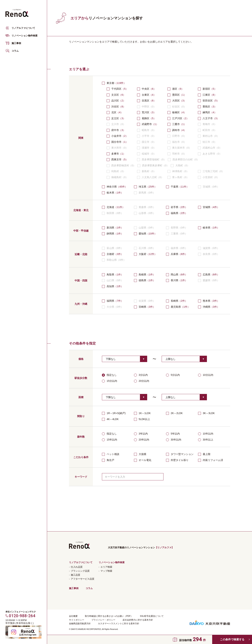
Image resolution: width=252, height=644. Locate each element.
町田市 (207, 130)
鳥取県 (110, 275)
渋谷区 (115, 107)
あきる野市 (210, 154)
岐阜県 (207, 228)
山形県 (145, 213)
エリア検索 (106, 567)
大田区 (176, 101)
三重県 (177, 234)
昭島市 (146, 130)
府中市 (115, 130)
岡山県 (175, 275)
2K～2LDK (174, 413)
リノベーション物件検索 (25, 36)
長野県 (177, 228)
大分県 (113, 307)
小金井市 (116, 136)
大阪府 (142, 254)
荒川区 (146, 112)
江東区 (206, 95)
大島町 (180, 166)
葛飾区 (146, 118)
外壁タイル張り (177, 460)
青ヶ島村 (178, 177)
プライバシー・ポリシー (103, 620)
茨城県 (209, 187)
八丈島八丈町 (150, 177)
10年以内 (206, 434)
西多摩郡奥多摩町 (153, 166)
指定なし (109, 375)
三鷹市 (176, 124)
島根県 (142, 275)
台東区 (146, 95)
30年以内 (174, 440)
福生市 (177, 142)
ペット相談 (111, 454)
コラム (15, 51)
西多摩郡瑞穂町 (152, 160)
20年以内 (142, 440)
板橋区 (176, 112)
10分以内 (206, 375)
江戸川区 (177, 118)
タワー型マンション (180, 454)
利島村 (116, 171)
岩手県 (175, 207)
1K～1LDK (142, 413)
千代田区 (116, 89)
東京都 (110, 83)
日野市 (177, 136)
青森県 (145, 207)
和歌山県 (114, 260)
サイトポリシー (77, 620)
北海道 (110, 207)
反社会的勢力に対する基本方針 (138, 620)
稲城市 (146, 154)
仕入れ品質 (77, 567)
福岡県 (110, 301)
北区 (114, 112)
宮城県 (207, 207)
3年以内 (141, 434)
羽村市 (177, 154)
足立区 (115, 118)
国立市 (146, 142)
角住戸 (108, 460)
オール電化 (143, 460)
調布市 (176, 130)
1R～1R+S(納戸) (114, 413)
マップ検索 (106, 571)
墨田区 (176, 95)
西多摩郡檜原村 (121, 166)
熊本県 (207, 301)
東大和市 (117, 148)
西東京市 (116, 159)
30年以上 (206, 440)
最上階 (204, 454)
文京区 (115, 95)
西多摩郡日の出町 (184, 160)
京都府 (110, 254)
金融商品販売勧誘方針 (80, 624)
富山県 (113, 248)
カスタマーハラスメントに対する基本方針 (119, 624)
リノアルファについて (23, 28)
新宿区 (206, 89)
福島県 (175, 213)
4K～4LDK (110, 419)
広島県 (207, 275)
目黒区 (146, 101)
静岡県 (110, 234)
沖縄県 (207, 307)
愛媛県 (209, 281)
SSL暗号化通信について (152, 616)
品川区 (115, 101)
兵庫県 (175, 254)
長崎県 (175, 301)
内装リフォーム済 (211, 460)
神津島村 (178, 171)
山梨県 (145, 228)
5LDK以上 (142, 419)
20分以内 (142, 381)
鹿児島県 (176, 307)
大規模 (140, 454)
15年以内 (110, 440)
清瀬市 (146, 148)
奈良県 (209, 254)
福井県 (177, 248)
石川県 (145, 248)
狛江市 (207, 142)
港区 (175, 89)
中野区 (146, 107)
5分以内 (173, 375)
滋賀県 (209, 248)
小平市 (146, 136)
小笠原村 (209, 177)
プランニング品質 (80, 571)
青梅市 (207, 124)
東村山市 (209, 136)
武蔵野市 (147, 124)
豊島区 (206, 107)
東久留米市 (179, 148)
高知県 (110, 286)
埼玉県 (142, 187)
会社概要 (73, 616)
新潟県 (110, 228)
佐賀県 (145, 301)
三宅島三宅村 (211, 171)
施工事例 (16, 43)
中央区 (146, 89)
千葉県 (175, 187)
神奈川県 (112, 187)
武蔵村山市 (210, 148)
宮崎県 (142, 307)
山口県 (113, 281)
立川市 (116, 124)
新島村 (146, 171)
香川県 (175, 280)
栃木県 (110, 193)
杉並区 (177, 107)
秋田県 (113, 213)
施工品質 (75, 575)
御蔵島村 (117, 177)
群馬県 (145, 193)
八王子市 (208, 118)
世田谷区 (208, 101)
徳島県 (142, 280)
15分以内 (110, 381)
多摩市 (115, 154)
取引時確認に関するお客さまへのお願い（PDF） (109, 616)
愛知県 (142, 234)
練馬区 (206, 112)
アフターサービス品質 (83, 579)
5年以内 (173, 434)
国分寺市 (116, 142)
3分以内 (141, 375)
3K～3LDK (206, 413)
